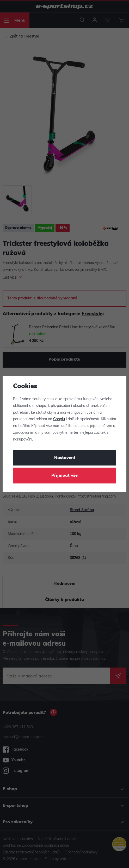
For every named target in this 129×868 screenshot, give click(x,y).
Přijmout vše (64, 476)
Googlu (59, 419)
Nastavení (65, 458)
